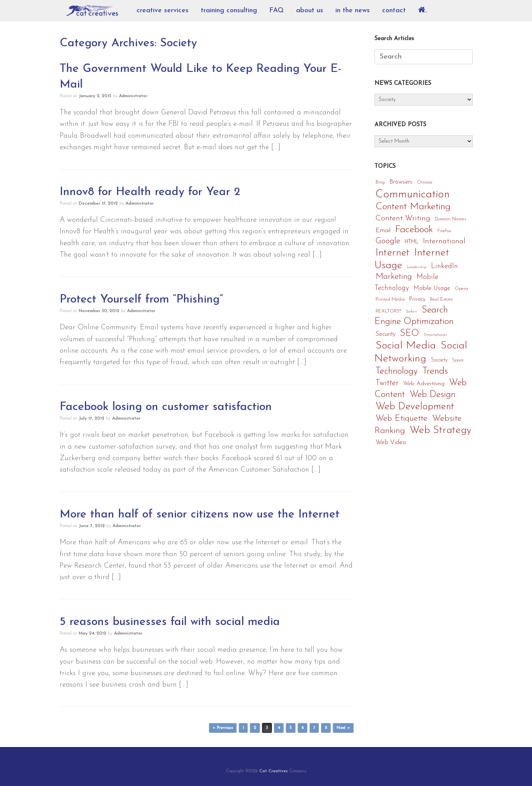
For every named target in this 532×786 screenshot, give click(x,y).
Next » (343, 728)
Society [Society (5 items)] (439, 360)
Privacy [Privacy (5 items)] (417, 299)
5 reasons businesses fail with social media (170, 622)
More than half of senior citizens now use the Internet (200, 515)
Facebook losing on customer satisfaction (166, 407)
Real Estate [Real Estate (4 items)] (441, 299)
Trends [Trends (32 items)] (435, 371)
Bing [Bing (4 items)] (380, 182)
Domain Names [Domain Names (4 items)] (450, 219)
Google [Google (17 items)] (388, 241)
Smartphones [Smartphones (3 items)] (435, 335)
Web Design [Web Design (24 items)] (433, 395)
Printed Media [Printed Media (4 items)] (390, 299)
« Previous (223, 728)
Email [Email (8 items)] (383, 231)
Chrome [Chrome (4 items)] (425, 182)
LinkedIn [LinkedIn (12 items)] (444, 266)
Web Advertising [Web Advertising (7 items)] (424, 384)
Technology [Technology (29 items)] (397, 371)
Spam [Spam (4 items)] (458, 360)
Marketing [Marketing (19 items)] (394, 277)
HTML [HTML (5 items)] (412, 242)
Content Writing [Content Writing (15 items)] (403, 218)
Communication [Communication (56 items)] (413, 194)
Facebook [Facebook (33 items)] (414, 230)
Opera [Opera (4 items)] (461, 289)
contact (394, 11)
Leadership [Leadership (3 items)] (417, 267)
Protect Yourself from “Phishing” (141, 300)
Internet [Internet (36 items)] (393, 253)
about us (310, 11)
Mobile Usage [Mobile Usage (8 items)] (432, 288)
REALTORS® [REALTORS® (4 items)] (388, 311)
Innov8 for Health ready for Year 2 (150, 192)
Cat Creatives (273, 771)
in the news (353, 11)
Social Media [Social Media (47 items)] (406, 346)
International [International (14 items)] (444, 241)
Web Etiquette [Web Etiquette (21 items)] (402, 419)
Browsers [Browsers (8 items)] (401, 182)
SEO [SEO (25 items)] (410, 334)
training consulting (229, 11)
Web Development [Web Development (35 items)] (415, 407)
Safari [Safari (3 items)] (411, 312)
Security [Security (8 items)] (386, 334)
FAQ (277, 11)
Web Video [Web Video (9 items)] (391, 442)
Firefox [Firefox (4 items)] (444, 231)
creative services (163, 11)
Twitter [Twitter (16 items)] (387, 383)
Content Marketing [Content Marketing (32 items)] (413, 207)
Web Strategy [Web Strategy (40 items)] (440, 430)
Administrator (133, 96)
